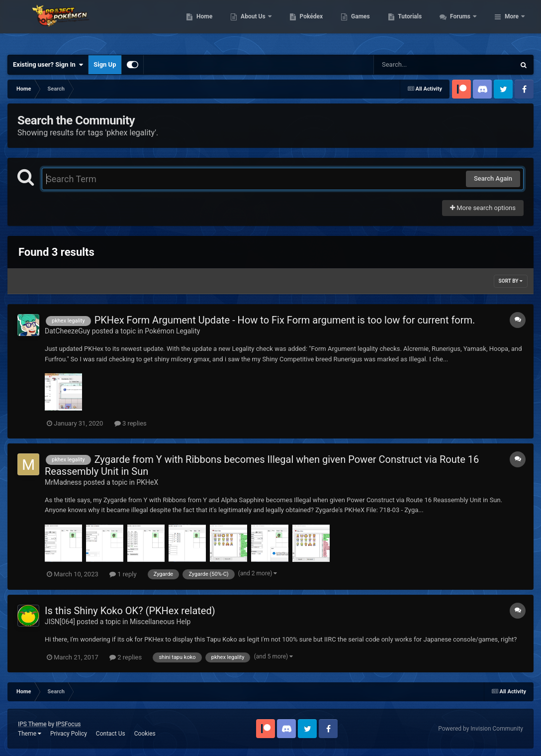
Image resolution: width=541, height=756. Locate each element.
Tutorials (464, 25)
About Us (308, 25)
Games (414, 25)
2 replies (126, 657)
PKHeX (147, 482)
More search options (483, 208)
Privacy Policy (69, 734)
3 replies (131, 423)
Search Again (493, 178)
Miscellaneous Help (160, 622)
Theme (30, 734)
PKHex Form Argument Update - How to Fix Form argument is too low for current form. (285, 320)
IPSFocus (68, 724)
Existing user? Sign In (48, 65)
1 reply (123, 574)
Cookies (145, 734)
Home (258, 25)
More (512, 25)
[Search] (419, 65)
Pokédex (365, 25)
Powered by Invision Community (481, 729)
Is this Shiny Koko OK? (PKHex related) (130, 611)
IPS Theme (32, 724)
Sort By (511, 281)
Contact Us (111, 734)
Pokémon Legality (172, 331)
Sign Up (105, 64)
